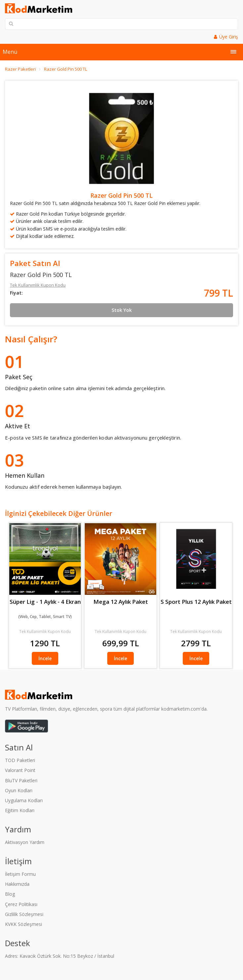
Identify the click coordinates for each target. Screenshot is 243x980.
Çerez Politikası (21, 904)
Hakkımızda (17, 884)
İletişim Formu (20, 874)
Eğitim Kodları (20, 810)
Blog (10, 894)
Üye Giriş (229, 37)
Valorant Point (20, 770)
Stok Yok (122, 310)
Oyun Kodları (19, 790)
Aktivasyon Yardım (25, 842)
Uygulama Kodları (24, 800)
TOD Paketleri (20, 760)
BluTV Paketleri (21, 780)
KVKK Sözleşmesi (24, 924)
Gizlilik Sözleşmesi (24, 914)
